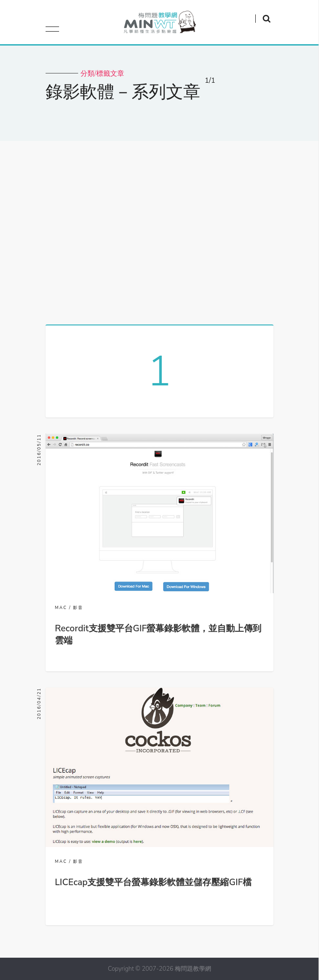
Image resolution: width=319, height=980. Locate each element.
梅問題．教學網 (159, 24)
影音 (78, 608)
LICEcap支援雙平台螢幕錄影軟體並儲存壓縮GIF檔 (153, 882)
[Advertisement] (159, 229)
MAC (61, 608)
